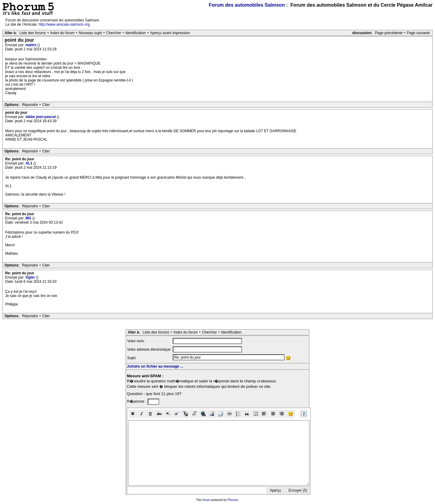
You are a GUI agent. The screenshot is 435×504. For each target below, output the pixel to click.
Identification (135, 33)
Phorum (233, 500)
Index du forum (62, 33)
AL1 (29, 163)
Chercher (113, 33)
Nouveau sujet (90, 33)
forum (207, 500)
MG (29, 218)
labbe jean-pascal (41, 117)
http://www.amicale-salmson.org (64, 24)
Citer (46, 105)
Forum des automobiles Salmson (247, 5)
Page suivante (418, 33)
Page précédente (389, 33)
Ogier (31, 277)
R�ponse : (137, 401)
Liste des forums (33, 33)
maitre (31, 45)
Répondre (30, 105)
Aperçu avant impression (170, 33)
